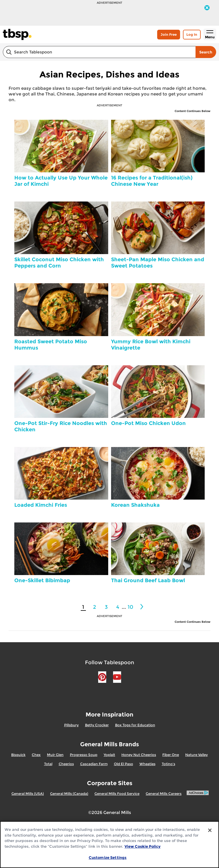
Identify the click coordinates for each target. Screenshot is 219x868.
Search (206, 52)
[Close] (210, 830)
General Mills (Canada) (69, 794)
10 (130, 607)
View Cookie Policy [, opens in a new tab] (143, 846)
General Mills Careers (164, 794)
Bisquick (18, 755)
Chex (36, 755)
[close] (207, 8)
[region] (109, 845)
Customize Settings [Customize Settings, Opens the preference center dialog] (108, 857)
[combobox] (99, 52)
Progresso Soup (84, 755)
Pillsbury (71, 725)
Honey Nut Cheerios (139, 755)
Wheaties (147, 764)
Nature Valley (197, 755)
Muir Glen (55, 755)
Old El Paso (124, 764)
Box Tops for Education (135, 725)
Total (48, 764)
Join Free (169, 34)
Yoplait (109, 755)
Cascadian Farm (94, 764)
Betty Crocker (97, 725)
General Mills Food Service (117, 794)
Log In (192, 34)
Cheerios (66, 764)
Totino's (168, 764)
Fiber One (171, 755)
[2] (142, 607)
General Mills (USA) (28, 794)
